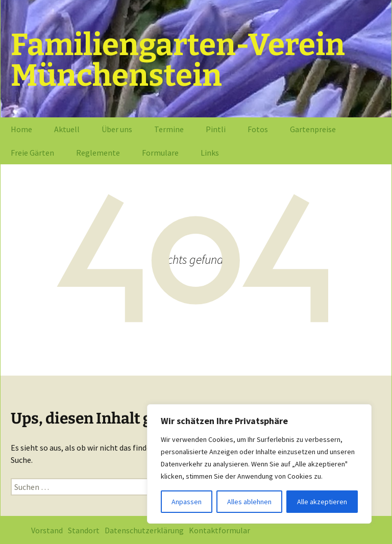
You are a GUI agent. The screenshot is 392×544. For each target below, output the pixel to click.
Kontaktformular (219, 530)
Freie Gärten (32, 153)
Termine (169, 129)
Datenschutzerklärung (144, 530)
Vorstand (47, 530)
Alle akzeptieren (322, 502)
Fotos (258, 129)
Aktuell (67, 129)
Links (210, 153)
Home (21, 129)
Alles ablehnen (249, 502)
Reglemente (98, 153)
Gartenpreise (313, 129)
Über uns (117, 129)
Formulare (160, 153)
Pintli (216, 129)
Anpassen (187, 502)
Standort (84, 530)
